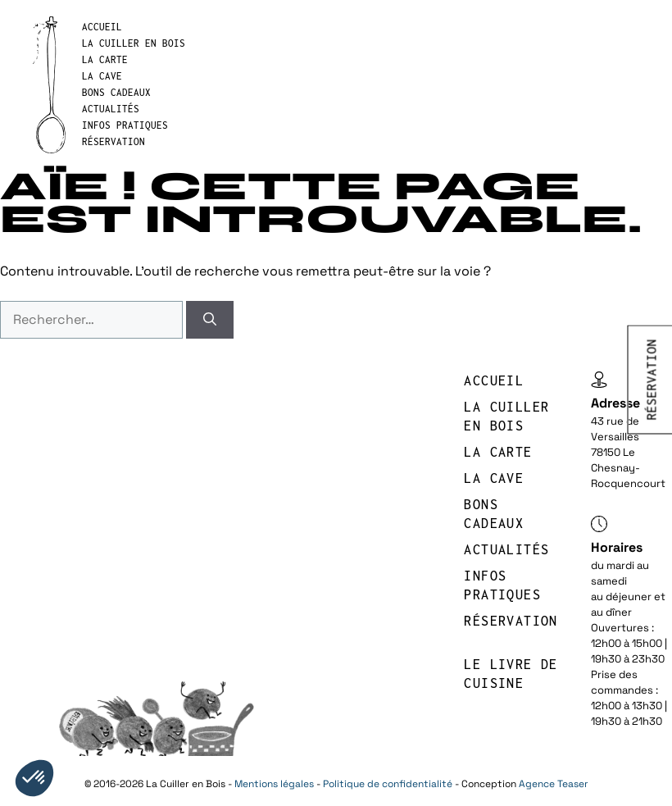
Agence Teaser (554, 784)
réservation (114, 141)
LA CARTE (105, 59)
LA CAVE (102, 76)
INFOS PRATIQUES (125, 125)
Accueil (102, 27)
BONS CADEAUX (116, 92)
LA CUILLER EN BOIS (134, 43)
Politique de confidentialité (388, 784)
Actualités (111, 109)
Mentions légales (274, 784)
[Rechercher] (210, 320)
